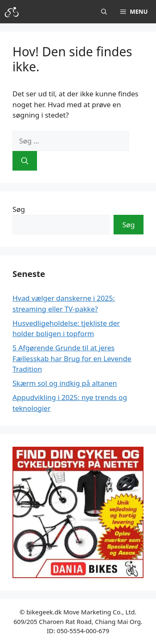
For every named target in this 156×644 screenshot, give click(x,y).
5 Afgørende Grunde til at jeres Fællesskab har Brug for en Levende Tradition (72, 358)
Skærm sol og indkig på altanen (65, 383)
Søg (19, 209)
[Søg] (25, 161)
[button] (104, 12)
